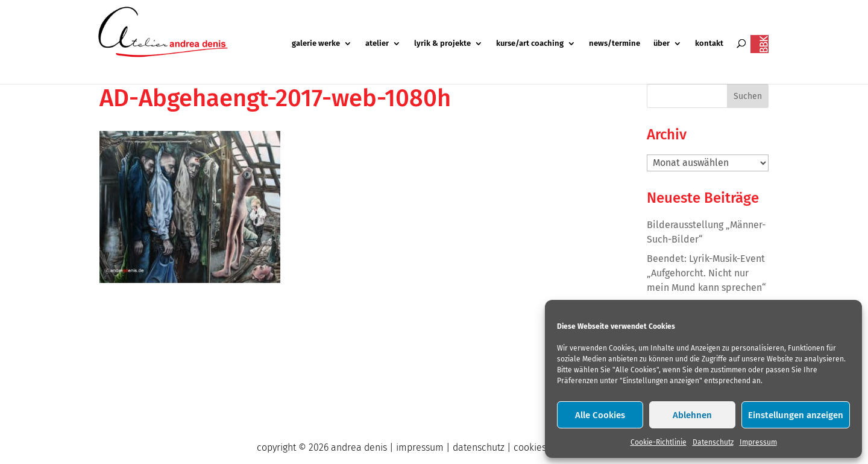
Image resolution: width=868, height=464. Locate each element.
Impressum (758, 442)
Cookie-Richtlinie (659, 442)
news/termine (615, 43)
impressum (420, 447)
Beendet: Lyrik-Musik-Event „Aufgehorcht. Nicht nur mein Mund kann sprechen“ (706, 273)
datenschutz (479, 447)
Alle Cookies (600, 415)
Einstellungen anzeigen (796, 415)
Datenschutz (713, 442)
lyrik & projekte (442, 43)
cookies (530, 447)
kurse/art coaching (530, 43)
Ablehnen (692, 415)
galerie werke (316, 43)
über (662, 43)
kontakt (709, 43)
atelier (377, 43)
